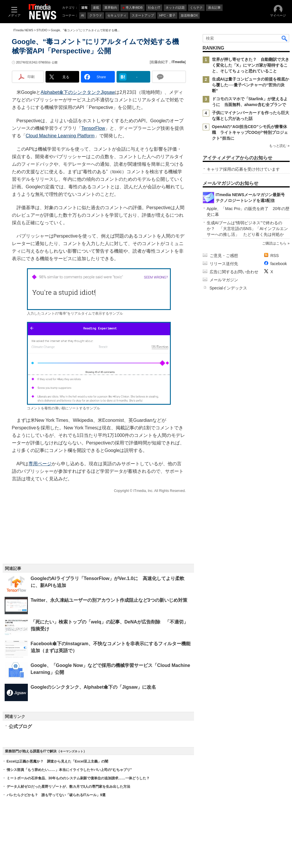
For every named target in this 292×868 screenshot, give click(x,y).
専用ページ (40, 464)
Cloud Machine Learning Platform (60, 136)
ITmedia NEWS (23, 30)
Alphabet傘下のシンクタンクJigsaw (78, 92)
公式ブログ (20, 726)
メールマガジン (224, 280)
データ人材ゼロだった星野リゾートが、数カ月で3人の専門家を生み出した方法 (69, 787)
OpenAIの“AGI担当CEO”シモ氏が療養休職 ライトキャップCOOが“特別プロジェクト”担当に (250, 132)
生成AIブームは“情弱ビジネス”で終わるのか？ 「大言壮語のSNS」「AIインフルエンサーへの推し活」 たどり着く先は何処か (247, 229)
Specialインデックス (228, 288)
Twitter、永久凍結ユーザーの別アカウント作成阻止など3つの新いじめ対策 (109, 600)
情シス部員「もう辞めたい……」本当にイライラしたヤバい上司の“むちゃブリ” (69, 770)
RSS (275, 256)
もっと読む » (279, 146)
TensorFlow (93, 128)
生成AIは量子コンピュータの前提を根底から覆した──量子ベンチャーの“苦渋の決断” (251, 85)
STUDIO (42, 30)
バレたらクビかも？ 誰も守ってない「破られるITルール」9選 (56, 795)
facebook (279, 264)
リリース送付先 (224, 264)
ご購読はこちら (274, 243)
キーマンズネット (72, 751)
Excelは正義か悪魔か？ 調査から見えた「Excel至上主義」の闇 (58, 761)
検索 (285, 38)
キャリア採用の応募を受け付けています (243, 169)
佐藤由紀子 (159, 62)
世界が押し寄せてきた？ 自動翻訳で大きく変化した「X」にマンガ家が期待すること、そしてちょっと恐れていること (251, 65)
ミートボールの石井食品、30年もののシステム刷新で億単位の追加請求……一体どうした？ (78, 778)
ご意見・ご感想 (224, 256)
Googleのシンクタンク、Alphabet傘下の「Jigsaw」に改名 (94, 687)
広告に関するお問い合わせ (234, 272)
